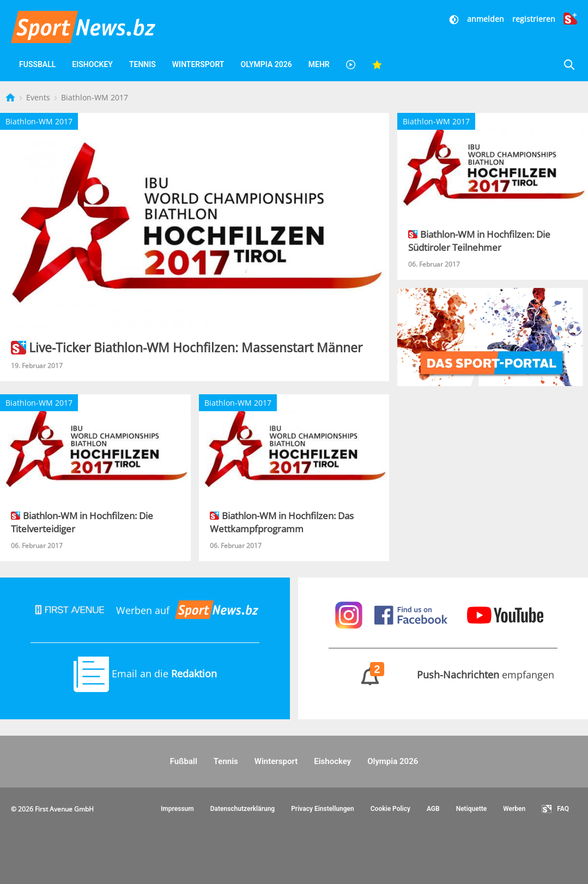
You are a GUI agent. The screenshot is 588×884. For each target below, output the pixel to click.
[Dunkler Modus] (455, 19)
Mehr (319, 64)
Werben (514, 809)
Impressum (177, 809)
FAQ (555, 809)
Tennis (143, 64)
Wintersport (198, 64)
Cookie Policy (390, 809)
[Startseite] (11, 97)
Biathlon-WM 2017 (95, 97)
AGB (433, 809)
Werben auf (145, 610)
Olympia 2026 (266, 64)
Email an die (145, 673)
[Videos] (351, 65)
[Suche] (569, 65)
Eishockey (92, 64)
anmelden (486, 19)
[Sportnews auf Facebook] (412, 614)
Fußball (37, 64)
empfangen (443, 675)
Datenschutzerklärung (243, 809)
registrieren (534, 19)
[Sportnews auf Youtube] (505, 614)
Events (39, 97)
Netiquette (472, 809)
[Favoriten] (377, 65)
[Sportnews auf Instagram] (350, 614)
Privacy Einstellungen (323, 809)
